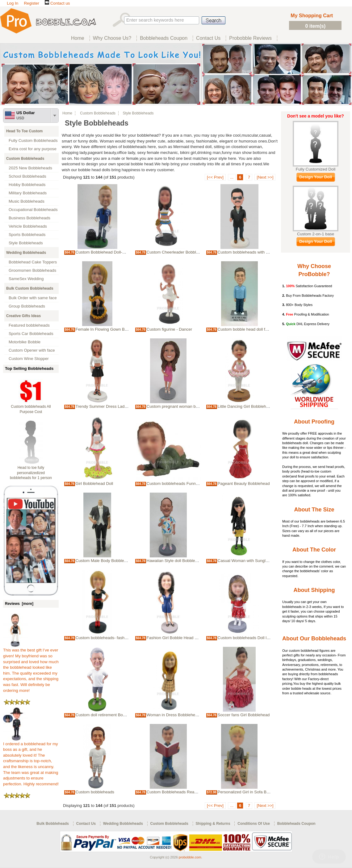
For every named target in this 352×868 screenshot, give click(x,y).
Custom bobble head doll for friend (249, 329)
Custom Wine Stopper (29, 359)
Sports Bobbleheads (27, 235)
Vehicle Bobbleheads (28, 226)
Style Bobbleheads (26, 243)
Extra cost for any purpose (33, 149)
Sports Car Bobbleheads (31, 334)
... (232, 177)
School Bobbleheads (27, 176)
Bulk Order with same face (33, 298)
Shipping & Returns (213, 824)
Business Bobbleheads (29, 218)
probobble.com (190, 857)
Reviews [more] (19, 604)
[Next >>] (265, 177)
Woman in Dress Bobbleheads (174, 715)
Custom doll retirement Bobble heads (109, 715)
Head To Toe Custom (24, 131)
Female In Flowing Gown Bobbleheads (111, 329)
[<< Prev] (215, 177)
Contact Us (86, 824)
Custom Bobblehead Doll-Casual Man (110, 252)
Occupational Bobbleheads (33, 210)
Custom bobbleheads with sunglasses (252, 252)
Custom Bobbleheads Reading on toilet (182, 792)
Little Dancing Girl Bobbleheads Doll (250, 406)
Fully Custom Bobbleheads (33, 141)
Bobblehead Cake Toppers (33, 262)
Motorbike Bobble (25, 342)
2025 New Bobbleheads (30, 168)
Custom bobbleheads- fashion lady (107, 638)
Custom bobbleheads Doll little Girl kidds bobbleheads (267, 638)
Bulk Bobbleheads (53, 824)
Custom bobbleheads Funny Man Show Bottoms (191, 484)
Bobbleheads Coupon (296, 824)
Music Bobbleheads (27, 201)
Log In (13, 3)
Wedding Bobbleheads (26, 253)
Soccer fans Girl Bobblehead (244, 715)
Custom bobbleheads (95, 792)
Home (67, 113)
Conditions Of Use (254, 824)
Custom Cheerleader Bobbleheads (178, 252)
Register (31, 3)
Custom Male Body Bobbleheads (105, 561)
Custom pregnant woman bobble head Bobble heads (195, 406)
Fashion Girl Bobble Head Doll (174, 638)
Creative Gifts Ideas (23, 316)
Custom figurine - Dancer (169, 329)
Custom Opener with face (32, 350)
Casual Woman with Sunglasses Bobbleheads (260, 561)
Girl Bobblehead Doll (94, 484)
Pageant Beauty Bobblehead (244, 484)
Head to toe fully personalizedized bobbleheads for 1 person (31, 473)
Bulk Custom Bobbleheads (30, 288)
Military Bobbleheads (28, 193)
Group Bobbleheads (27, 306)
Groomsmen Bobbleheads (32, 270)
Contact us (57, 3)
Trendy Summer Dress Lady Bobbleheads (114, 406)
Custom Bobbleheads (25, 159)
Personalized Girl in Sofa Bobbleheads (253, 792)
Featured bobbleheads (29, 325)
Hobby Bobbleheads (27, 185)
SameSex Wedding (26, 279)
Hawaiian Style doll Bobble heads (177, 561)
